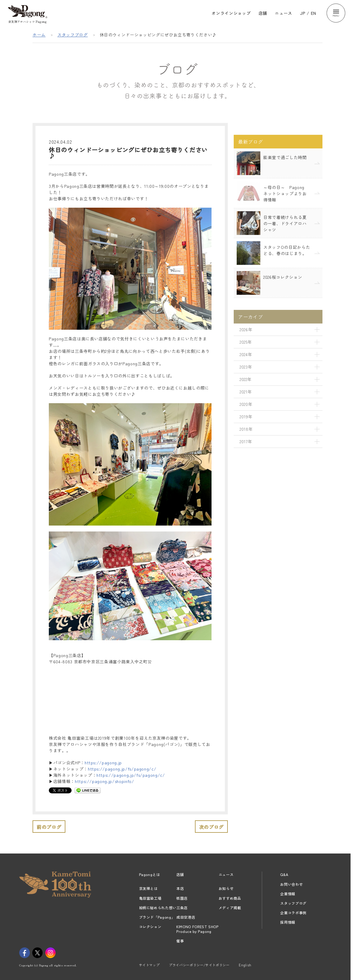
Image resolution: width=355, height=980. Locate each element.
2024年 (246, 354)
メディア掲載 (230, 908)
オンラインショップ (231, 13)
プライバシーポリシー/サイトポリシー (199, 965)
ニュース (284, 13)
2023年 (246, 367)
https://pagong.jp (103, 763)
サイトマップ (149, 965)
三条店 (182, 908)
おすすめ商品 (230, 898)
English (245, 965)
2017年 (246, 441)
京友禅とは (148, 888)
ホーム (39, 35)
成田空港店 (186, 917)
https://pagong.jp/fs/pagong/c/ (122, 769)
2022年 (246, 379)
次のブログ (211, 827)
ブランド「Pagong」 (157, 917)
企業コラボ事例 (293, 913)
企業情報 (288, 894)
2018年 (246, 429)
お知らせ (226, 888)
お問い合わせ (291, 884)
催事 (180, 941)
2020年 (246, 404)
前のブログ (49, 827)
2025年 (246, 342)
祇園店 (182, 898)
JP (303, 13)
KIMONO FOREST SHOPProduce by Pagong (197, 929)
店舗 (263, 13)
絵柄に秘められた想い (158, 908)
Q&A (284, 875)
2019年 (246, 417)
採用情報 (288, 922)
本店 (180, 888)
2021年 (246, 392)
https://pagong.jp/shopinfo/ (105, 781)
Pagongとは (150, 875)
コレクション (150, 927)
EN (314, 13)
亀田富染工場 (150, 898)
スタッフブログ (73, 35)
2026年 (246, 329)
